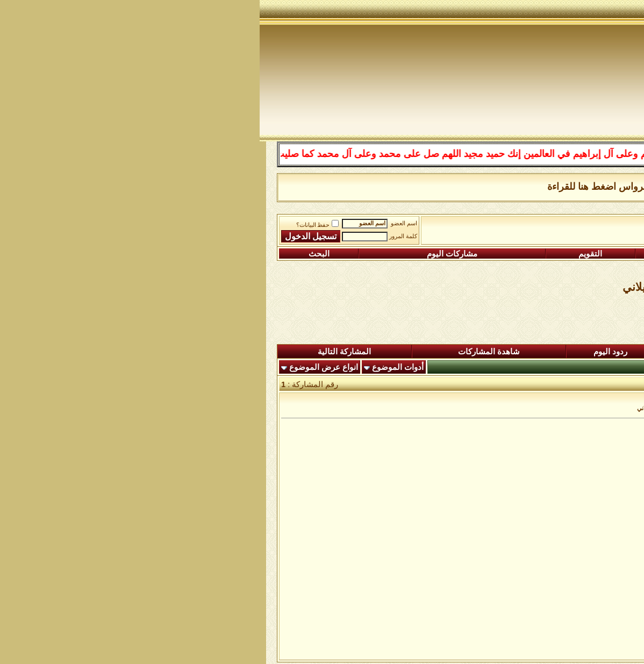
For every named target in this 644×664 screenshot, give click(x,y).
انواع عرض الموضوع (64, 367)
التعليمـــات (446, 254)
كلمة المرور (144, 236)
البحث (59, 254)
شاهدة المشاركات (229, 352)
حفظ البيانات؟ (58, 225)
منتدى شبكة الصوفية (578, 226)
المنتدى (591, 352)
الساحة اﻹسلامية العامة (495, 226)
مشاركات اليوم (192, 254)
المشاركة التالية (85, 352)
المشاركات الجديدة (476, 352)
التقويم (331, 254)
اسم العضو (144, 223)
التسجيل (571, 254)
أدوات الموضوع (138, 367)
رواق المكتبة (426, 226)
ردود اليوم (351, 352)
